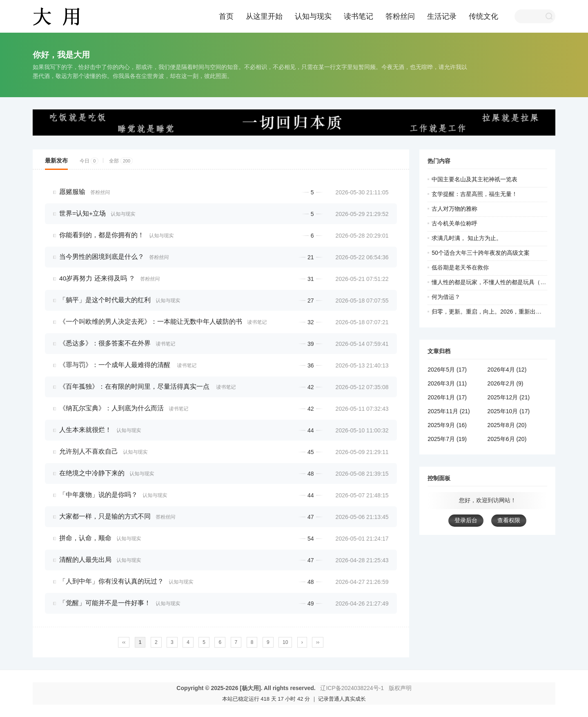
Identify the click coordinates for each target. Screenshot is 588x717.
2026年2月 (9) (506, 383)
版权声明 (400, 688)
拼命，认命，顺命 (85, 538)
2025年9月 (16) (447, 425)
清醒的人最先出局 (85, 560)
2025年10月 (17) (509, 411)
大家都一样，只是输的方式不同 (105, 516)
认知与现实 (313, 16)
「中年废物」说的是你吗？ (98, 495)
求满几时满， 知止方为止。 (467, 238)
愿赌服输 (72, 192)
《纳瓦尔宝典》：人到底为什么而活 (111, 408)
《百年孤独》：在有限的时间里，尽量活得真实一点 (135, 386)
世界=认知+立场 (83, 213)
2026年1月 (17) (447, 397)
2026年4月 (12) (507, 370)
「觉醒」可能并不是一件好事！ (105, 603)
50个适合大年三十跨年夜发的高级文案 (481, 253)
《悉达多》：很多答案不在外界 (105, 343)
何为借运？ (446, 297)
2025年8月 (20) (507, 425)
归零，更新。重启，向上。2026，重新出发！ (489, 312)
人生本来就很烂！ (85, 430)
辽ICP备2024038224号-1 (352, 688)
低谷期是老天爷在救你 (460, 267)
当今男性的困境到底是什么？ (102, 257)
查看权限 (509, 520)
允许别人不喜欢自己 (89, 451)
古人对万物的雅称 (454, 209)
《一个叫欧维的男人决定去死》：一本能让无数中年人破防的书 (151, 322)
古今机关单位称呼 (454, 223)
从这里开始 (264, 16)
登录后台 (466, 520)
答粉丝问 (400, 16)
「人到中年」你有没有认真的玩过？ (111, 581)
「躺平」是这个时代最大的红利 (105, 300)
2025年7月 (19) (447, 439)
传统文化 (483, 16)
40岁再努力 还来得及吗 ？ (97, 278)
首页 (226, 16)
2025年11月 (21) (449, 411)
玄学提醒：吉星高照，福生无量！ (474, 194)
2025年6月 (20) (507, 439)
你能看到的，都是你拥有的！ (102, 235)
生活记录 (442, 16)
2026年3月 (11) (447, 383)
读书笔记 (359, 16)
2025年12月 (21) (509, 397)
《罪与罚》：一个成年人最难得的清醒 (116, 365)
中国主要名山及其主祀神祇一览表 (474, 179)
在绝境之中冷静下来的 (92, 473)
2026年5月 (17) (447, 370)
